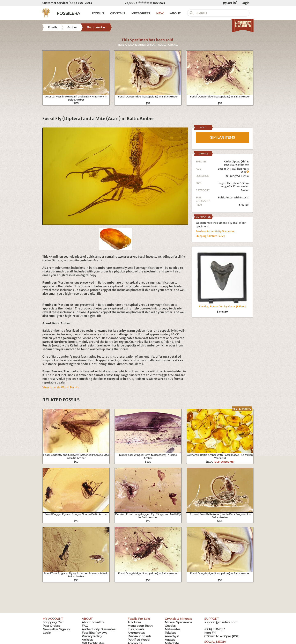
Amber (245, 190)
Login (246, 3)
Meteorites (173, 629)
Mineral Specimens (178, 622)
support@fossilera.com (221, 622)
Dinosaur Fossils (139, 636)
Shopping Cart (53, 622)
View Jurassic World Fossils (61, 387)
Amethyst (172, 636)
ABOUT (175, 13)
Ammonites (136, 633)
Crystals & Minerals (178, 619)
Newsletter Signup (56, 629)
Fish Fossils (136, 629)
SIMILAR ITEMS (223, 137)
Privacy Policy (92, 636)
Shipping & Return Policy (210, 236)
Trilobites (134, 622)
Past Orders (51, 626)
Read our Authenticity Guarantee (215, 231)
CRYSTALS (118, 13)
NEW (160, 13)
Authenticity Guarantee (99, 629)
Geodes (170, 626)
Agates (170, 640)
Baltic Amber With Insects (233, 197)
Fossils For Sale (139, 619)
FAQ (85, 626)
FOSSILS (98, 13)
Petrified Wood (139, 640)
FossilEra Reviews (94, 633)
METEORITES (141, 13)
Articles (87, 640)
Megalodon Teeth (140, 626)
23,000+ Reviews (145, 3)
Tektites (170, 633)
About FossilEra (93, 622)
